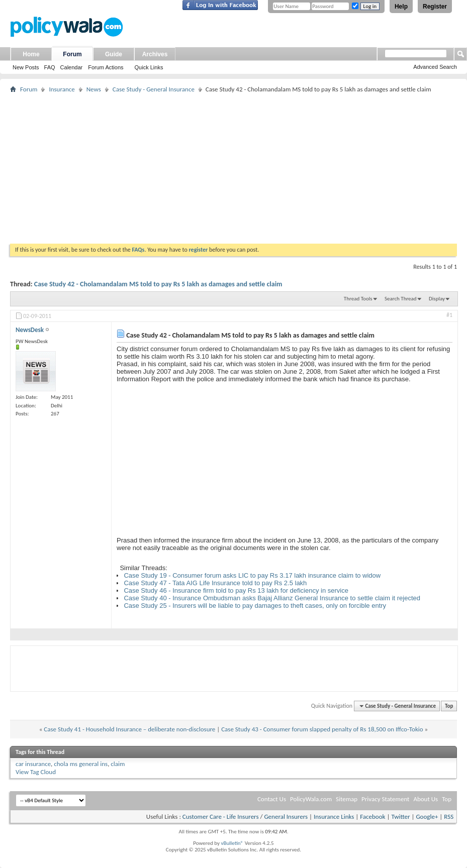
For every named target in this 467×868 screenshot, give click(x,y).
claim (118, 764)
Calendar (72, 67)
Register (435, 7)
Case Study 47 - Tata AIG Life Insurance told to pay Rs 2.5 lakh (215, 583)
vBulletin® (232, 843)
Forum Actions (106, 67)
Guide (114, 54)
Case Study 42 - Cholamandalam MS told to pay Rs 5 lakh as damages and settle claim (158, 284)
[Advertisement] (233, 168)
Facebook (372, 817)
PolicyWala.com (311, 799)
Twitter (400, 817)
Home (31, 54)
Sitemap (347, 799)
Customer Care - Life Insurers (221, 817)
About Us (426, 799)
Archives (155, 54)
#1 (449, 315)
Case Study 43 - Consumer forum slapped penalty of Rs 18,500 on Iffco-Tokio (322, 729)
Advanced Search (435, 67)
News (94, 89)
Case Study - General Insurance (154, 89)
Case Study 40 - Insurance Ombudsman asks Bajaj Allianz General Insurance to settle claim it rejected (272, 598)
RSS (449, 817)
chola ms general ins (81, 764)
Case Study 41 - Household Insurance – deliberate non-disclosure (129, 729)
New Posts (26, 67)
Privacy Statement (385, 799)
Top (449, 706)
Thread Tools (358, 299)
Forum (72, 54)
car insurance (33, 764)
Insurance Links (334, 817)
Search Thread (401, 299)
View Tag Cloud (36, 772)
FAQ (50, 67)
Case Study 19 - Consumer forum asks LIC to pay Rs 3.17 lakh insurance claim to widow (252, 575)
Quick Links (149, 67)
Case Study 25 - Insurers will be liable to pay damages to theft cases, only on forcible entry (255, 606)
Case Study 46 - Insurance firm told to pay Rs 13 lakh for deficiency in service (236, 590)
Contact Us (272, 799)
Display (437, 299)
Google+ (427, 817)
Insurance (62, 89)
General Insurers (286, 817)
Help (401, 7)
